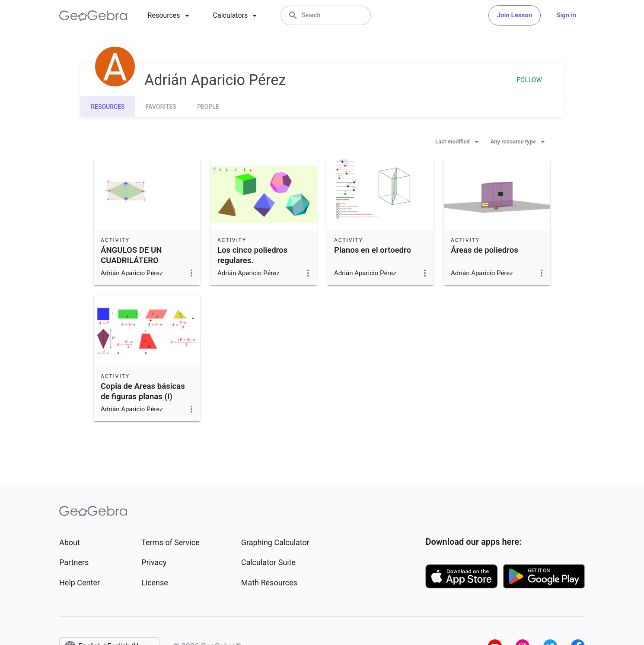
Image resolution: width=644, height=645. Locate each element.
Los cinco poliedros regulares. (252, 255)
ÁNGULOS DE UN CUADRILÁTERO (131, 255)
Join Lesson (515, 15)
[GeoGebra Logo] (93, 16)
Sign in (566, 15)
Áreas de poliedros (485, 250)
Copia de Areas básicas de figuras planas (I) (143, 391)
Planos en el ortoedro (373, 250)
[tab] (170, 16)
